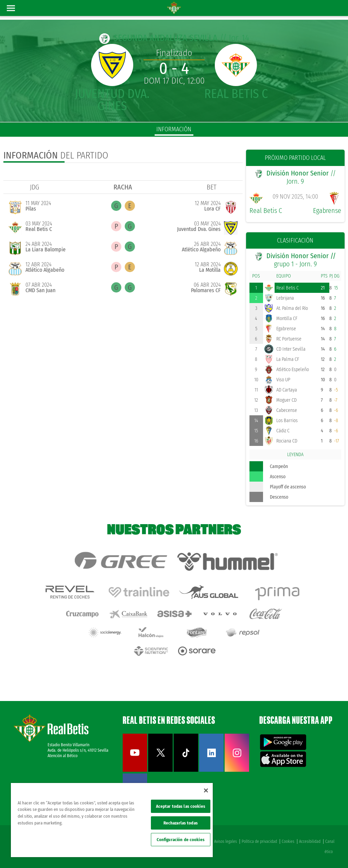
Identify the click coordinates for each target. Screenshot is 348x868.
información (174, 129)
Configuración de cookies (181, 840)
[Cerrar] (206, 790)
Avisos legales (225, 841)
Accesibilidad (310, 841)
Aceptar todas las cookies (181, 806)
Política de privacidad (259, 841)
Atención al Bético (63, 756)
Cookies (288, 841)
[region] (112, 820)
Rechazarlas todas (181, 823)
